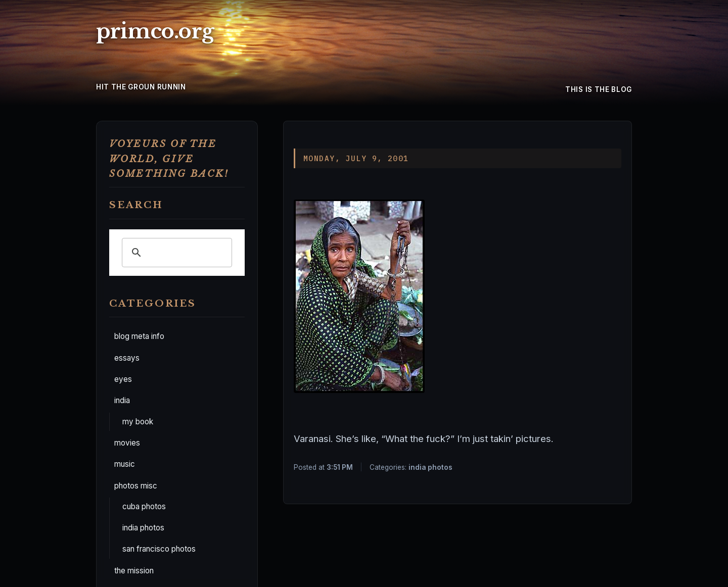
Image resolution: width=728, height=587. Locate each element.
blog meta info (139, 336)
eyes (123, 379)
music (125, 464)
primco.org (155, 31)
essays (127, 358)
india (122, 400)
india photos (143, 528)
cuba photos (144, 506)
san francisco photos (159, 549)
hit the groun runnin (141, 87)
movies (127, 443)
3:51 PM (340, 467)
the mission (134, 571)
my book (138, 422)
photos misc (136, 486)
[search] (175, 253)
